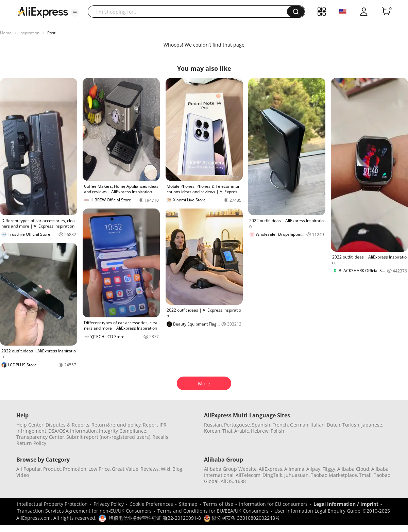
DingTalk (272, 475)
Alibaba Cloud (353, 469)
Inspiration (29, 33)
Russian (213, 425)
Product (52, 469)
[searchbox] (190, 12)
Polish (277, 431)
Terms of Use (218, 504)
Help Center (30, 425)
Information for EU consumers (273, 504)
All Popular (29, 469)
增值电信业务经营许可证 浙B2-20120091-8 (155, 518)
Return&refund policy (116, 425)
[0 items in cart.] (386, 12)
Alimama (294, 469)
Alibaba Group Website (230, 469)
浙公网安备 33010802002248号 (242, 518)
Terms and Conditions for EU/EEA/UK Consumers (213, 511)
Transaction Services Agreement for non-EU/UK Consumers (84, 511)
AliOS (227, 481)
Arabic (242, 431)
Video (23, 475)
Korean (212, 431)
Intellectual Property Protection (52, 504)
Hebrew (260, 431)
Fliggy (329, 469)
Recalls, (161, 437)
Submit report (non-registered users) (108, 437)
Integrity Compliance (123, 431)
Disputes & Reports (67, 425)
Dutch (334, 425)
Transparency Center (40, 437)
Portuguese (237, 425)
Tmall (365, 475)
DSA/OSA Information (73, 431)
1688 (240, 481)
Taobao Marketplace (334, 475)
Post (51, 33)
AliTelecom (248, 475)
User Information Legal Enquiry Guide (317, 511)
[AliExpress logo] (43, 12)
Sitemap (188, 504)
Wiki (166, 469)
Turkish (351, 425)
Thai (227, 431)
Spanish (261, 425)
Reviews (150, 469)
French (280, 425)
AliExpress (270, 469)
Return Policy (31, 443)
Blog (177, 469)
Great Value (125, 469)
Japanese (372, 425)
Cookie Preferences (151, 504)
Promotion (75, 469)
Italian (318, 425)
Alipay (313, 469)
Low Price (99, 469)
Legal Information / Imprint (346, 504)
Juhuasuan (296, 475)
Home (6, 33)
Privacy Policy (109, 504)
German (299, 425)
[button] (75, 13)
